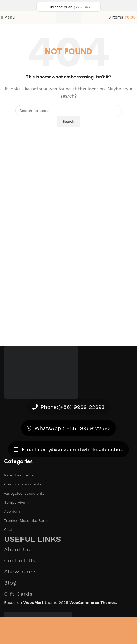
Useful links (32, 539)
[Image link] (41, 372)
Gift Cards (18, 594)
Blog (10, 583)
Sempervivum (16, 502)
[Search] (69, 111)
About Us (17, 549)
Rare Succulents (19, 475)
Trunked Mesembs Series (27, 520)
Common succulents (23, 484)
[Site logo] (68, 17)
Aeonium (12, 511)
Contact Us (20, 560)
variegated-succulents (24, 493)
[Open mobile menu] (8, 17)
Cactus (10, 529)
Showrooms (20, 572)
